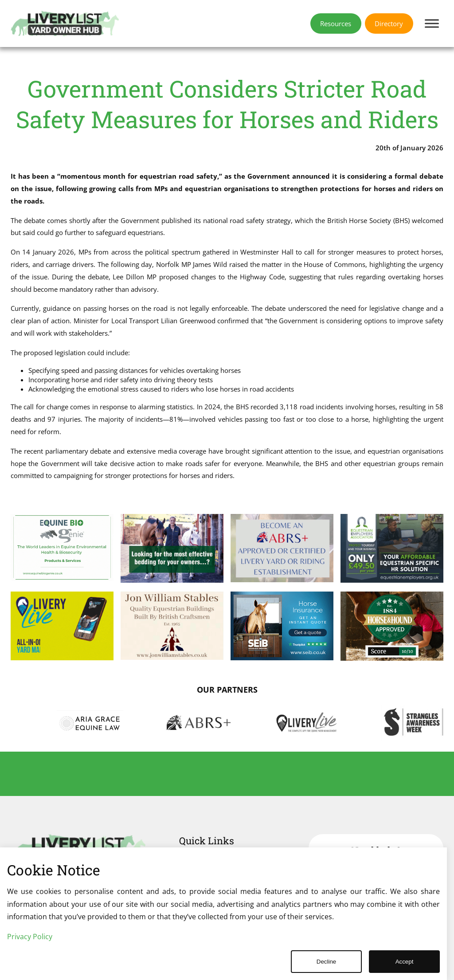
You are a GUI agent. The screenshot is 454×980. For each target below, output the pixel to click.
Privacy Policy (30, 937)
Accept (405, 962)
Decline (326, 962)
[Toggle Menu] (432, 23)
